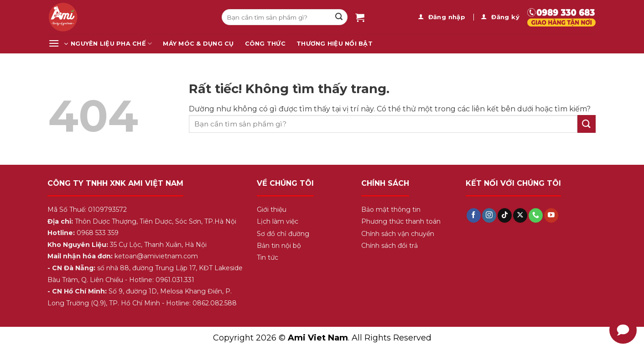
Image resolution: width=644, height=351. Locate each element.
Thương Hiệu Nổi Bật (335, 44)
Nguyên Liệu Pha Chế (111, 44)
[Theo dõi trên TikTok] (505, 215)
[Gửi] (339, 17)
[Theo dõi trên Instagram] (489, 215)
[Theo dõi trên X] (520, 215)
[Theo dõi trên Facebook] (474, 215)
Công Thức (265, 44)
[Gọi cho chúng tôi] (536, 215)
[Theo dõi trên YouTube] (551, 215)
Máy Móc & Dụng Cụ (198, 44)
